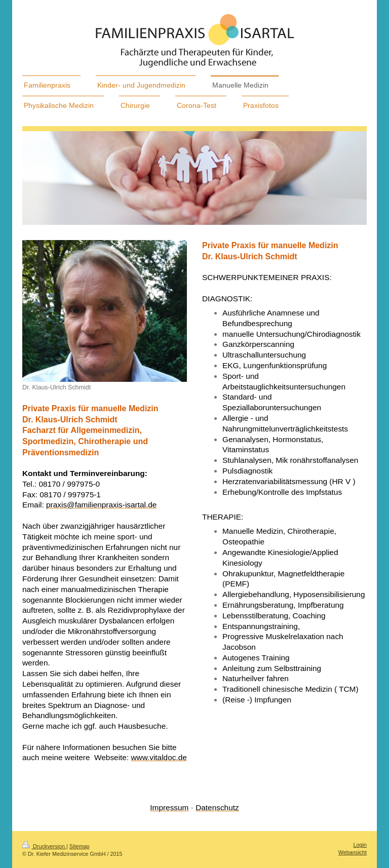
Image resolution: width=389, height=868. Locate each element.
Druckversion (44, 846)
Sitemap (80, 846)
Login (360, 845)
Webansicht (353, 852)
